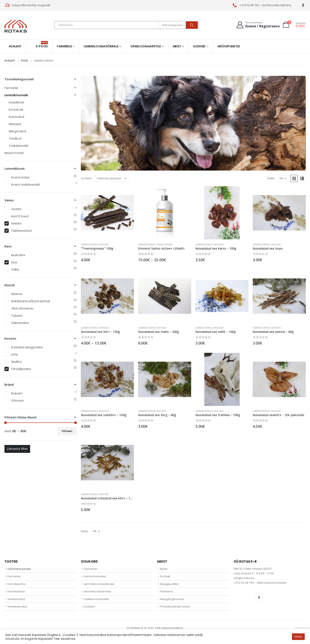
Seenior (16, 223)
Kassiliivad (16, 102)
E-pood (42, 45)
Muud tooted (14, 153)
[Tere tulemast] (258, 25)
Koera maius (20, 177)
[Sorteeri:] (112, 178)
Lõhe (14, 354)
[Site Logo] (16, 26)
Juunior (16, 209)
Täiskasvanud (21, 231)
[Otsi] (192, 25)
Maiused (104, 245)
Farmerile (64, 46)
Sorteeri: (87, 178)
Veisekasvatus (17, 607)
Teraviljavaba (21, 369)
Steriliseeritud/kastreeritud (31, 301)
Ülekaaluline (20, 323)
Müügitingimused (172, 599)
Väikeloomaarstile (146, 46)
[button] (294, 178)
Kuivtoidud (16, 117)
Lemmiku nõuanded (97, 591)
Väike (15, 270)
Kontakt (165, 576)
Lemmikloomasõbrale (101, 46)
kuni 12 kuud (20, 216)
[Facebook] (303, 5)
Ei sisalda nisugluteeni (27, 347)
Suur (14, 262)
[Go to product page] (107, 213)
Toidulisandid (165, 245)
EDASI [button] (298, 637)
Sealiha (16, 362)
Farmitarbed (16, 591)
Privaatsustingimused (175, 607)
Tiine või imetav (22, 308)
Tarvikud (15, 138)
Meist (177, 46)
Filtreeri (67, 431)
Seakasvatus (16, 599)
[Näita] (283, 178)
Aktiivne (17, 294)
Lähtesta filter (17, 449)
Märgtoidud (17, 131)
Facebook (259, 597)
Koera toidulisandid (25, 185)
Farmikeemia (16, 584)
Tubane (17, 316)
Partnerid (166, 591)
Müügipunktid (229, 46)
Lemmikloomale (90, 245)
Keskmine (18, 255)
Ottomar (18, 401)
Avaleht (15, 46)
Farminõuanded (95, 576)
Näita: (271, 178)
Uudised (199, 46)
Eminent (17, 393)
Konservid (16, 110)
